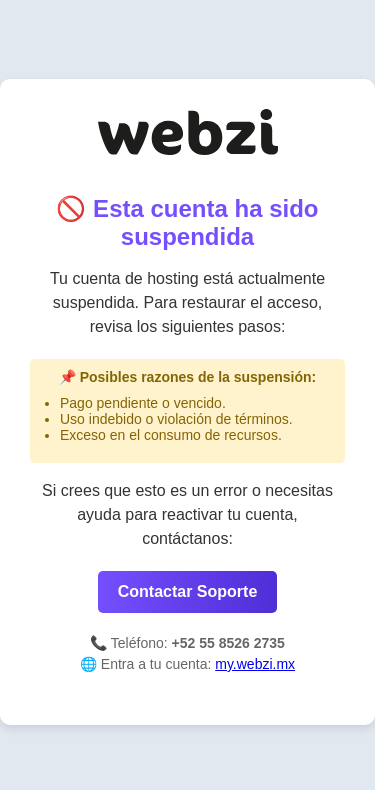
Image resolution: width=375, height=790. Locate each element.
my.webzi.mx (255, 664)
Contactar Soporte (188, 591)
